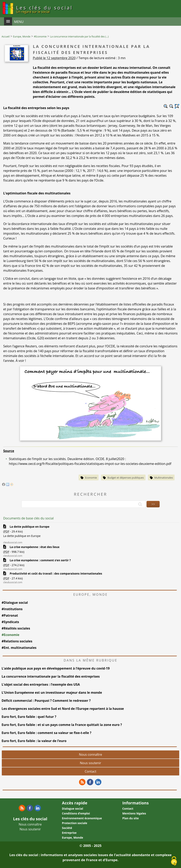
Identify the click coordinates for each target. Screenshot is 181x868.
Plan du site (131, 818)
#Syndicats (10, 622)
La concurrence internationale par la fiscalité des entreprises (51, 676)
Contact (90, 771)
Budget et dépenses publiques (126, 478)
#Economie (10, 635)
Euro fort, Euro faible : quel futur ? (29, 717)
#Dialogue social (15, 603)
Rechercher (90, 494)
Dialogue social (72, 809)
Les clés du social (44, 9)
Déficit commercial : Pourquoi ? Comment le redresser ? (46, 701)
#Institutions (12, 609)
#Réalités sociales (16, 628)
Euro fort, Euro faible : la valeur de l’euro (34, 741)
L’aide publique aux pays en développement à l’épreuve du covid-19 (56, 668)
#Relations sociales (17, 641)
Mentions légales (134, 813)
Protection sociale (74, 823)
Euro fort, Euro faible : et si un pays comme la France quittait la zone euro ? (62, 725)
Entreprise (69, 833)
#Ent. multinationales (19, 648)
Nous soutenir (90, 763)
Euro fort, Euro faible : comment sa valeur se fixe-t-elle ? (47, 733)
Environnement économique (82, 818)
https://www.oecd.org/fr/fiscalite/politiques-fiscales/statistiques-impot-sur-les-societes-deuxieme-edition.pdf (90, 464)
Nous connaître (90, 754)
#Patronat (10, 615)
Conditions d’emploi (76, 813)
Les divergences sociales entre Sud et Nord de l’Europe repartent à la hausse (63, 709)
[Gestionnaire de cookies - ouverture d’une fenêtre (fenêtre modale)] (174, 861)
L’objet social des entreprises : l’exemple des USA (41, 684)
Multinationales (164, 478)
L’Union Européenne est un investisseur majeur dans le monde (52, 693)
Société (67, 828)
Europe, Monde (72, 838)
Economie (91, 478)
